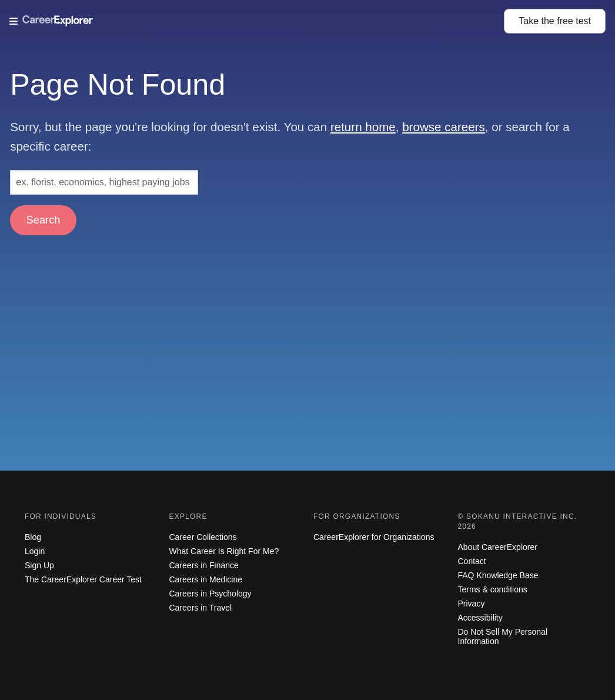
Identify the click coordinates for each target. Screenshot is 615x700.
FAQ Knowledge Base (498, 575)
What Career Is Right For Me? (224, 551)
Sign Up (39, 565)
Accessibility (480, 618)
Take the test (555, 21)
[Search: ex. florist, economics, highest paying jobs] (104, 182)
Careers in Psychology (210, 594)
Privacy (472, 604)
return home (363, 127)
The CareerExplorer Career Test (83, 579)
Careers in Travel (201, 608)
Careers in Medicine (206, 579)
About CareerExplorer (498, 547)
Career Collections (203, 537)
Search (44, 220)
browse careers (444, 127)
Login (35, 551)
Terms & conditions (493, 589)
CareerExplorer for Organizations (374, 537)
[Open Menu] (257, 21)
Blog (33, 537)
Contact (472, 561)
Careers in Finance (204, 565)
